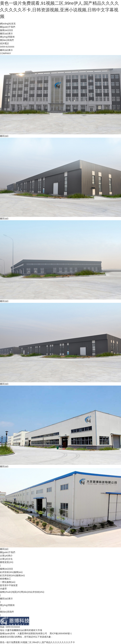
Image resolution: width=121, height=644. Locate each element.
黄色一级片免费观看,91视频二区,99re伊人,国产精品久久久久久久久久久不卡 (37, 642)
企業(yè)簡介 (6, 556)
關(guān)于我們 (8, 27)
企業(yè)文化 (6, 559)
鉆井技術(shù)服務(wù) (11, 572)
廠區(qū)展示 (6, 34)
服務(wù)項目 (7, 30)
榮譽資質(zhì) (7, 562)
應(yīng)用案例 (7, 37)
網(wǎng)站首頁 (8, 24)
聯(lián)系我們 (7, 40)
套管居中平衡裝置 (9, 585)
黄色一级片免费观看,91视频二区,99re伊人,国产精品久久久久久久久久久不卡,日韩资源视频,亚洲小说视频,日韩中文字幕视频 (59, 10)
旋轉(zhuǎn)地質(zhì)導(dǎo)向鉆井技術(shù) (22, 592)
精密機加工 (6, 579)
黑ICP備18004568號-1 (61, 633)
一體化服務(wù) (8, 582)
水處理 (3, 589)
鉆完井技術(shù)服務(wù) (12, 575)
